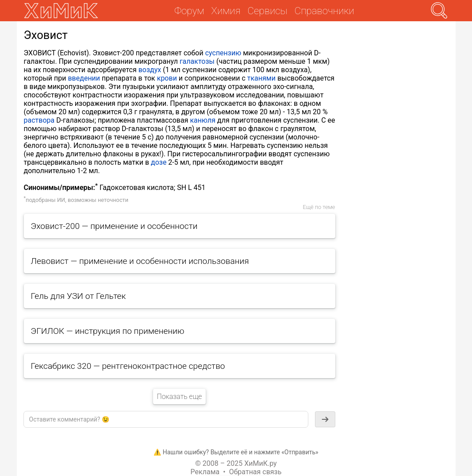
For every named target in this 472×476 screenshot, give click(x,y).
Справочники (324, 11)
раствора (39, 120)
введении (84, 78)
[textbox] (166, 419)
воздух (150, 70)
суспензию (223, 53)
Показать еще (179, 397)
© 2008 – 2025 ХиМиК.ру (236, 463)
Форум (189, 11)
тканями (261, 78)
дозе (159, 162)
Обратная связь (255, 472)
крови (167, 78)
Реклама (205, 472)
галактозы (197, 61)
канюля (203, 120)
